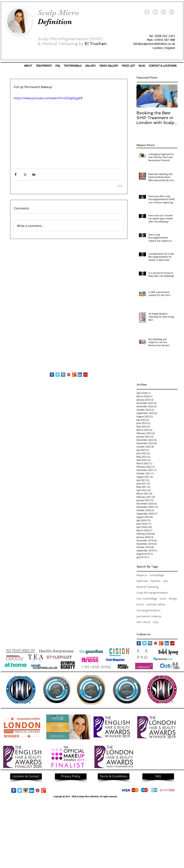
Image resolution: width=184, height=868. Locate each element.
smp (156, 622)
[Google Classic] (44, 790)
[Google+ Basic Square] (74, 375)
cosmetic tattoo (156, 604)
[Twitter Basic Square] (58, 375)
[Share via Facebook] (16, 174)
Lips (165, 581)
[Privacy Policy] (71, 776)
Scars (163, 599)
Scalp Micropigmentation (152, 593)
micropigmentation (148, 610)
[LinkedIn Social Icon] (80, 375)
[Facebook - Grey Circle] (147, 12)
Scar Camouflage (147, 599)
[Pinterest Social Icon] (69, 375)
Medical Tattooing (148, 587)
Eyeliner (156, 581)
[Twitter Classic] (20, 790)
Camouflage (157, 575)
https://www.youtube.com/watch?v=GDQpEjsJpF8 (48, 98)
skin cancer (144, 622)
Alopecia (142, 575)
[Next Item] (172, 96)
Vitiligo (173, 599)
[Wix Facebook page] (14, 790)
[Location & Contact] (26, 776)
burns (140, 604)
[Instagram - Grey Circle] (163, 12)
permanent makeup (149, 616)
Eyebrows (142, 581)
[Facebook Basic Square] (52, 375)
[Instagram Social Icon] (63, 375)
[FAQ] (158, 776)
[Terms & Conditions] (114, 776)
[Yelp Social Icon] (85, 375)
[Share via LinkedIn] (34, 174)
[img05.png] (26, 790)
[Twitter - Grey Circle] (155, 12)
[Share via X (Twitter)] (25, 174)
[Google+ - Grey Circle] (172, 12)
